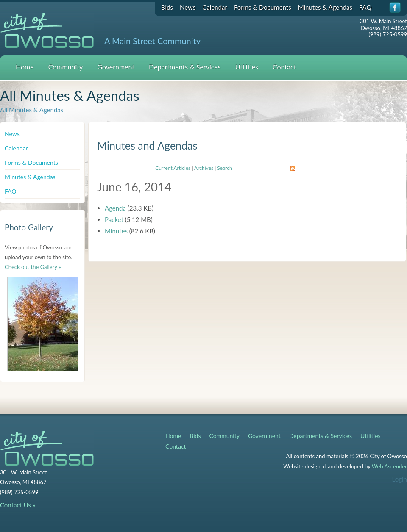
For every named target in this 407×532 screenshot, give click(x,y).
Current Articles (173, 168)
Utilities (247, 67)
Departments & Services (185, 67)
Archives (204, 168)
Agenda (115, 208)
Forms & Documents (263, 7)
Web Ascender (389, 466)
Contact (284, 67)
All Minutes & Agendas (32, 110)
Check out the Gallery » (33, 267)
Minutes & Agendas (325, 7)
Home (25, 67)
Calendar (215, 7)
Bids (167, 7)
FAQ (365, 7)
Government (116, 67)
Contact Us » (18, 505)
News (188, 7)
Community (66, 67)
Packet (114, 219)
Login (400, 479)
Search (224, 168)
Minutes (116, 231)
